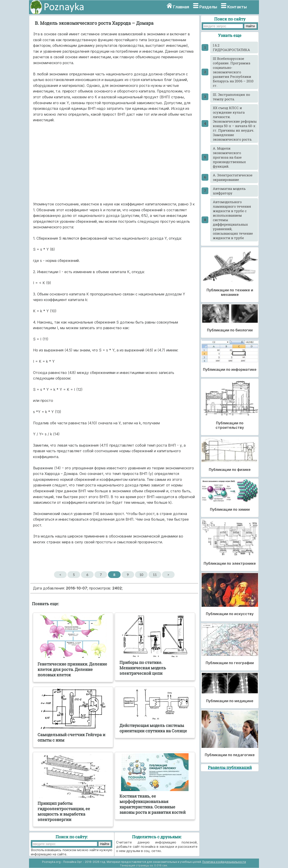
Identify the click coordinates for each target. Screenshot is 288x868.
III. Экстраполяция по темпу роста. (231, 97)
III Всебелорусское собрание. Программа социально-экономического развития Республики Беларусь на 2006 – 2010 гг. (233, 72)
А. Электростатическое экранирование (233, 177)
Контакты (237, 7)
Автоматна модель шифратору (229, 191)
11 (155, 575)
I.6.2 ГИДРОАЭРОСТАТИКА (231, 47)
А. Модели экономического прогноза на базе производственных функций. (229, 157)
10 (141, 575)
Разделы (208, 7)
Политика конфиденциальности (224, 862)
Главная (181, 7)
